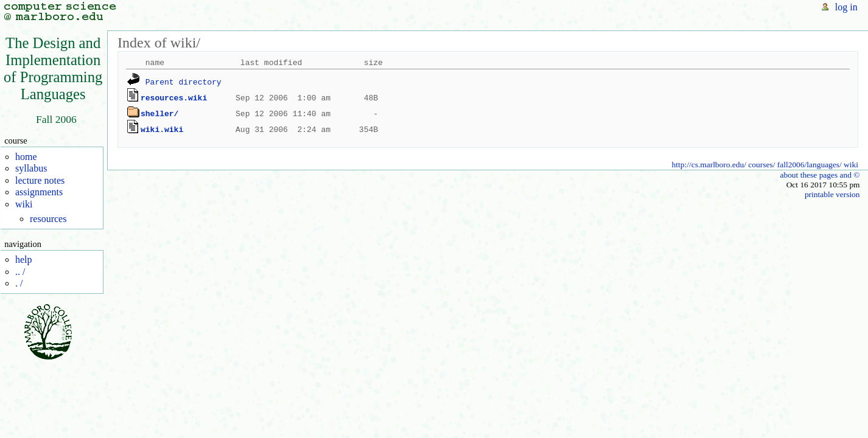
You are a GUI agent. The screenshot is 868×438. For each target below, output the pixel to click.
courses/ (761, 165)
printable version (832, 194)
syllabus (31, 168)
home (26, 157)
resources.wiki (174, 98)
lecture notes (40, 180)
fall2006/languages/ (810, 165)
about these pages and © (820, 175)
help (24, 259)
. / (19, 283)
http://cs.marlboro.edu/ (709, 165)
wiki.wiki (162, 130)
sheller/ (159, 114)
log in (846, 7)
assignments (39, 192)
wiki (24, 204)
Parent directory (184, 82)
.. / (20, 272)
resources (48, 219)
